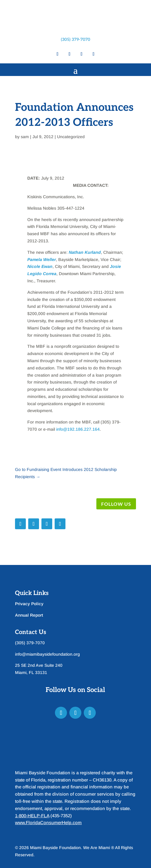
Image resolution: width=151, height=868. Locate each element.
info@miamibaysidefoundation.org (47, 654)
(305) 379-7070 (76, 39)
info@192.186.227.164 (78, 429)
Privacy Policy (29, 604)
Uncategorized (71, 137)
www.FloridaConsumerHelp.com (48, 822)
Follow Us (116, 504)
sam (25, 137)
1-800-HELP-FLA (32, 816)
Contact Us (31, 632)
